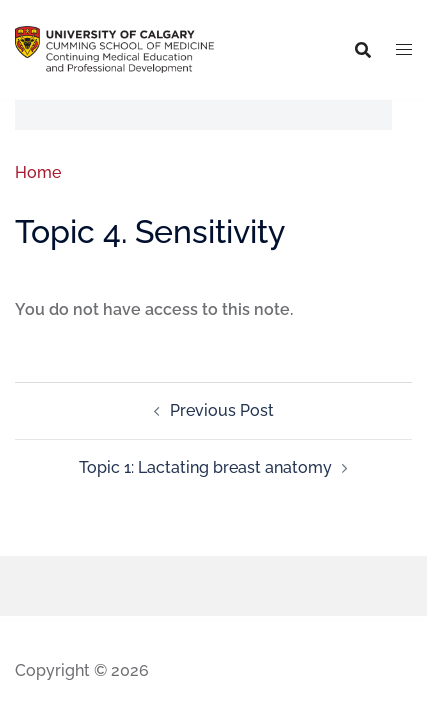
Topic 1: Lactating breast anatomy (205, 467)
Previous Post (222, 410)
